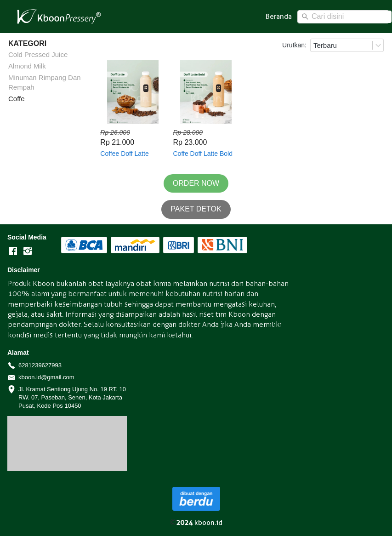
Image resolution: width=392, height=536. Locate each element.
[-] (13, 251)
